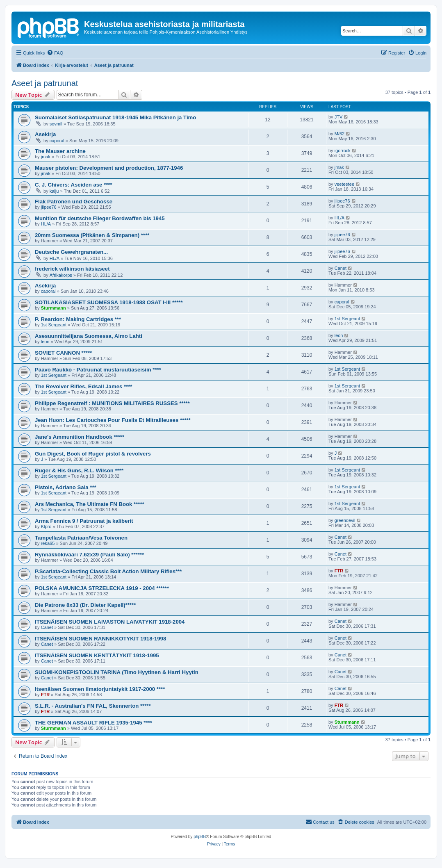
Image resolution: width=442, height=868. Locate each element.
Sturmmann (54, 308)
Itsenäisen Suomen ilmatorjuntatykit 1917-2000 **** (100, 689)
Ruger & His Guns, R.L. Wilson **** (79, 470)
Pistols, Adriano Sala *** (66, 487)
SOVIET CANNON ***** (63, 353)
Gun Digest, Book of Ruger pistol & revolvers (93, 454)
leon (45, 342)
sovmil (56, 124)
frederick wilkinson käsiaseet (72, 269)
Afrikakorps (61, 275)
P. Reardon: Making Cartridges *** (78, 319)
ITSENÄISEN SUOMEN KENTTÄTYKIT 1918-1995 (97, 655)
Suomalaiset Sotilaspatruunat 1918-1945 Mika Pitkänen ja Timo (115, 117)
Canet (341, 268)
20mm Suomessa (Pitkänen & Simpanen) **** (92, 235)
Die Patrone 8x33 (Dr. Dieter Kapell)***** (85, 605)
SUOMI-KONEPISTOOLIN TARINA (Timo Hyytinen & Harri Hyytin (117, 672)
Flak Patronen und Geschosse (74, 202)
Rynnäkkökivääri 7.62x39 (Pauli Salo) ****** (89, 555)
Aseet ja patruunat (45, 83)
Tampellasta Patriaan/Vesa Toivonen (81, 538)
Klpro (46, 526)
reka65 (48, 543)
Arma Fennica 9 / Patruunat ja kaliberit (84, 521)
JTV (339, 117)
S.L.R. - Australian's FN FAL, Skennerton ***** (93, 706)
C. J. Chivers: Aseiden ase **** (74, 185)
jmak (46, 157)
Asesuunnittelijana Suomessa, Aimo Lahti (89, 336)
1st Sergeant (54, 325)
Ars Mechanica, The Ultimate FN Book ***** (90, 504)
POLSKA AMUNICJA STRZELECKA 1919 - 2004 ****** (102, 588)
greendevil (345, 520)
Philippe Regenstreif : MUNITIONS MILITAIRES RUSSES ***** (112, 403)
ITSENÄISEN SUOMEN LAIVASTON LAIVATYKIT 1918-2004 (110, 622)
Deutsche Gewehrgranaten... (71, 252)
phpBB (200, 837)
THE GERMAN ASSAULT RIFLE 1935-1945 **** (93, 723)
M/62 (339, 134)
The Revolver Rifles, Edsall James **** (84, 386)
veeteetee (344, 184)
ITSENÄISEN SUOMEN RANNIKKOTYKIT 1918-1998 (100, 639)
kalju (54, 191)
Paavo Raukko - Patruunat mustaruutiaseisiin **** (98, 370)
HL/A (46, 224)
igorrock (343, 150)
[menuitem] (55, 53)
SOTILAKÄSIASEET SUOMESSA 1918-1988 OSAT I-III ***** (109, 302)
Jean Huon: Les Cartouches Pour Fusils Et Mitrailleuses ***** (113, 420)
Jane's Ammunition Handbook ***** (80, 437)
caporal (57, 141)
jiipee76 (49, 207)
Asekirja (45, 134)
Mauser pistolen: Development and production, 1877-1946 (109, 168)
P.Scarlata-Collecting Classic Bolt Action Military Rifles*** (108, 571)
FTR (339, 571)
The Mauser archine (60, 151)
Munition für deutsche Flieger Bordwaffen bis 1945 (100, 218)
